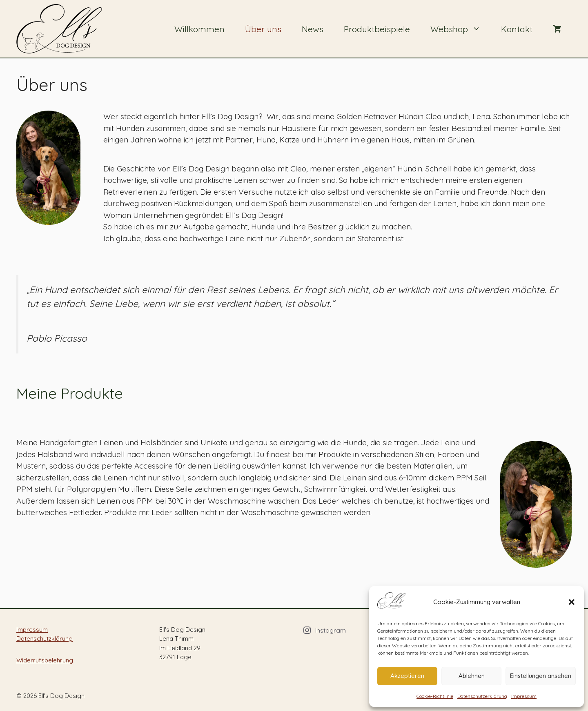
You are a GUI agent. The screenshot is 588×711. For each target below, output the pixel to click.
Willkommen (199, 29)
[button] (572, 602)
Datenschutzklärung (45, 639)
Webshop (461, 29)
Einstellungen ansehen (541, 676)
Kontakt (517, 29)
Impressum (524, 696)
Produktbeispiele (377, 29)
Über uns (263, 29)
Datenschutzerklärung (482, 696)
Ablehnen (472, 676)
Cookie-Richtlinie (435, 696)
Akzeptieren (407, 676)
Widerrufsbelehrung (45, 660)
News (313, 29)
